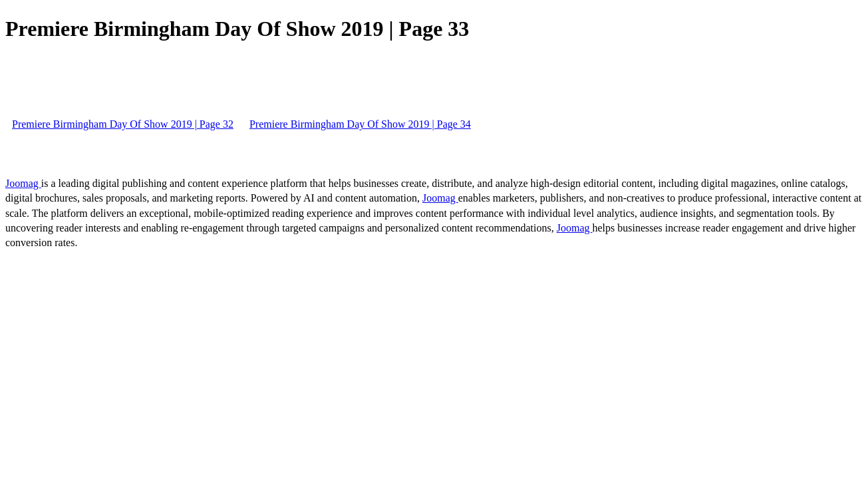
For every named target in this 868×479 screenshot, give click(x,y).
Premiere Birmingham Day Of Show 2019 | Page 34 (360, 124)
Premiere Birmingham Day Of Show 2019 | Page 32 (123, 124)
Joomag (23, 183)
